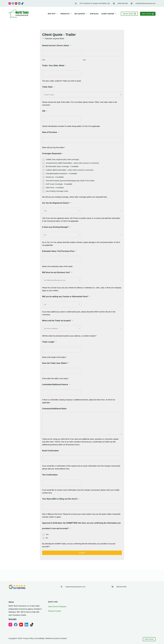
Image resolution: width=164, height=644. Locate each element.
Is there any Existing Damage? (56, 227)
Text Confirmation (50, 475)
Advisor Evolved (60, 638)
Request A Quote (55, 611)
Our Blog (94, 14)
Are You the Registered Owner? (57, 203)
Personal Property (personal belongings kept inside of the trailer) (70, 181)
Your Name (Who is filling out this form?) (61, 499)
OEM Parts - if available (55, 188)
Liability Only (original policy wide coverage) (62, 159)
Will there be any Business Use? (57, 273)
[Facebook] (13, 3)
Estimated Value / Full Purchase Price (59, 251)
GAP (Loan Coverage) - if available (59, 184)
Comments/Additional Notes (54, 409)
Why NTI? (53, 14)
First (44, 60)
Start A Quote (148, 14)
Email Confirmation (51, 451)
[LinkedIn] (19, 3)
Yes (47, 534)
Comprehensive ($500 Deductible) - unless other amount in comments (72, 163)
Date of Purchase (51, 132)
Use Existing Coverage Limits (57, 191)
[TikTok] (22, 3)
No (47, 538)
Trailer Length (49, 342)
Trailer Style (48, 87)
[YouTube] (16, 3)
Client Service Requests (57, 606)
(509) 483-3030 (123, 3)
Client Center (109, 14)
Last (84, 60)
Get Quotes (81, 14)
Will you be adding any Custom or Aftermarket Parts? (66, 297)
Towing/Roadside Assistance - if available (61, 173)
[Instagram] (10, 3)
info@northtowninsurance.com (145, 3)
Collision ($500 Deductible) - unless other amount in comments (70, 170)
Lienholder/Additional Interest (56, 385)
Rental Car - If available (55, 177)
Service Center (129, 14)
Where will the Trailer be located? (58, 321)
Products (66, 14)
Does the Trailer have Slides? (56, 363)
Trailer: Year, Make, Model (54, 66)
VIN (45, 111)
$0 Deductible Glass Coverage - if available (62, 166)
